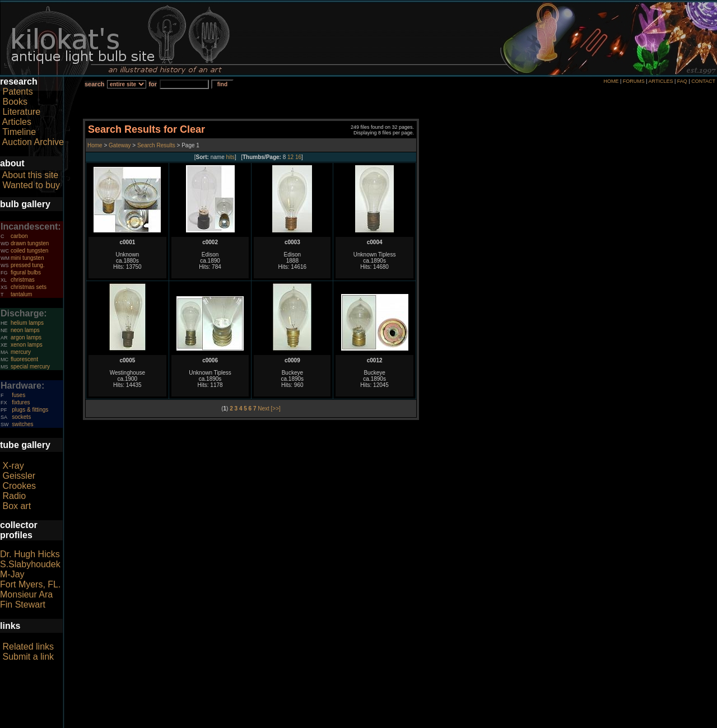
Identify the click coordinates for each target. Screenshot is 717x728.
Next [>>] (269, 409)
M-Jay (12, 574)
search (94, 84)
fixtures (21, 402)
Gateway (119, 145)
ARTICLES (661, 81)
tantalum (21, 294)
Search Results (156, 145)
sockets (21, 417)
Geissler (19, 476)
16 (298, 157)
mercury (21, 352)
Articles (17, 122)
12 (290, 157)
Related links (28, 647)
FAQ (682, 81)
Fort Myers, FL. (30, 584)
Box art (17, 506)
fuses (18, 395)
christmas (23, 280)
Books (15, 102)
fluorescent (24, 359)
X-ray (13, 466)
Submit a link (28, 657)
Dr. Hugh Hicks (30, 554)
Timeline (19, 132)
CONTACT (703, 81)
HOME (611, 81)
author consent (410, 722)
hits (231, 157)
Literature (21, 112)
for (153, 84)
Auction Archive (33, 142)
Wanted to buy (31, 185)
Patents (17, 92)
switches (22, 424)
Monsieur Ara (26, 594)
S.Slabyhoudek (30, 564)
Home (96, 145)
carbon (19, 236)
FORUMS (634, 81)
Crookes (19, 486)
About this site (31, 175)
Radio (14, 496)
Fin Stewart (23, 605)
